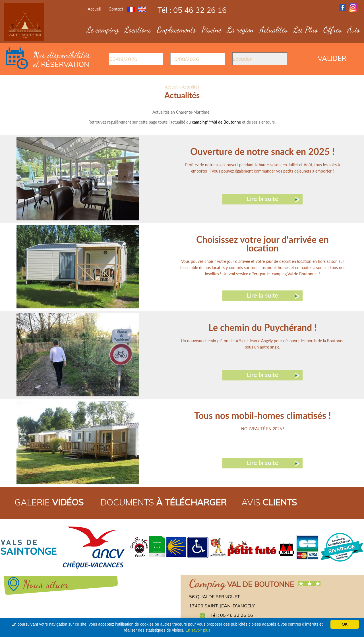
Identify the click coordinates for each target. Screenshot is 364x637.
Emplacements (176, 30)
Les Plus (305, 30)
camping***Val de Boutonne (216, 122)
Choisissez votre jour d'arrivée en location (262, 244)
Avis (353, 30)
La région (240, 30)
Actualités (274, 30)
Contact (116, 9)
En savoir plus (198, 630)
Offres (332, 30)
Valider (332, 58)
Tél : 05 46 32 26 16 (192, 10)
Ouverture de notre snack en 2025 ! (262, 151)
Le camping (103, 30)
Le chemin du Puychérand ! (263, 327)
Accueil (94, 9)
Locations (138, 30)
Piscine (211, 30)
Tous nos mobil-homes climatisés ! (263, 415)
